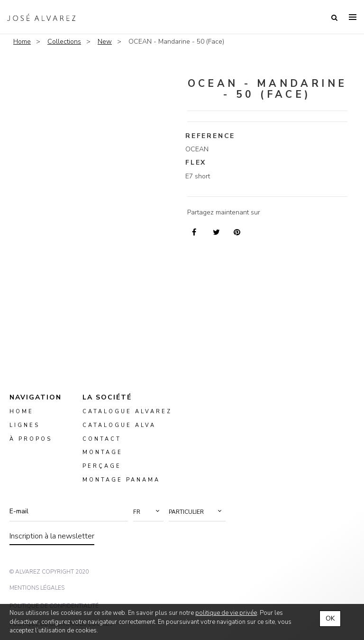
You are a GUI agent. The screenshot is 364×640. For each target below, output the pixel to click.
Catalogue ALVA (119, 425)
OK (330, 618)
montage (103, 452)
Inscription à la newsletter (52, 536)
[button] (148, 512)
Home (22, 42)
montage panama (121, 480)
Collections (64, 42)
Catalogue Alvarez (127, 412)
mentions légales (37, 588)
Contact (102, 439)
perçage (102, 466)
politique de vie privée (226, 613)
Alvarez (41, 17)
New (105, 42)
